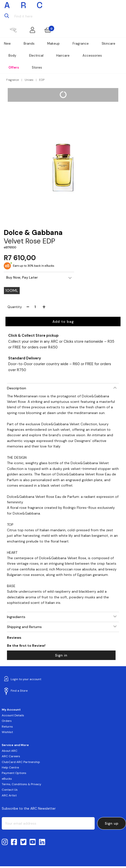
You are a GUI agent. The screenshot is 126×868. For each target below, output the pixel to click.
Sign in (61, 655)
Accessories (92, 55)
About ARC (10, 751)
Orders (7, 721)
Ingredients (16, 617)
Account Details (13, 715)
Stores (37, 67)
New (7, 44)
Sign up (112, 823)
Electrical (36, 55)
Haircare (63, 55)
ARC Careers (11, 756)
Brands (29, 44)
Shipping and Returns (24, 627)
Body (12, 55)
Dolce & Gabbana (33, 233)
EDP (42, 80)
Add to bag (63, 322)
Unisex (29, 80)
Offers (14, 67)
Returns (7, 727)
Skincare (108, 44)
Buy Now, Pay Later (22, 277)
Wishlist (7, 732)
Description (17, 388)
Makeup (53, 44)
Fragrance (81, 44)
